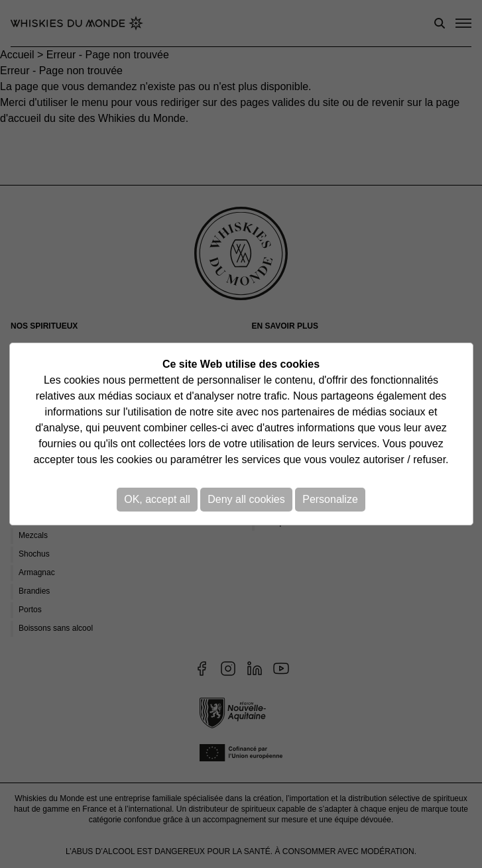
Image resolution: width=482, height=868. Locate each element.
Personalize (330, 499)
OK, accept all (157, 499)
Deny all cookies (246, 499)
